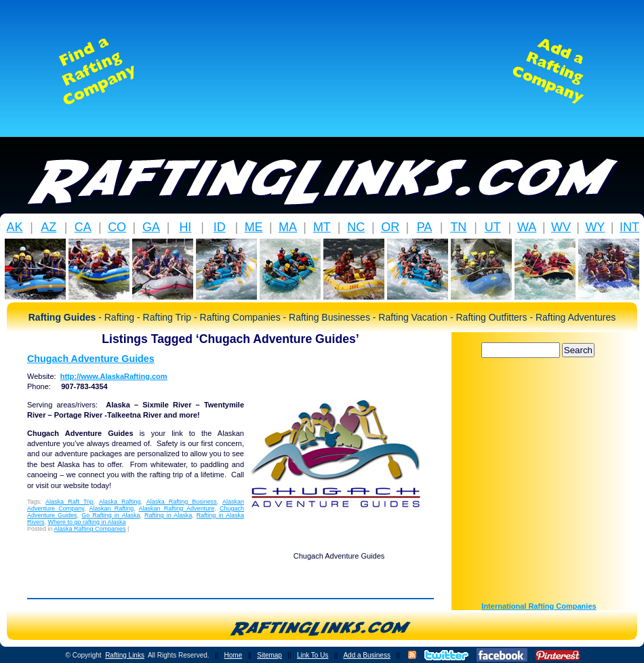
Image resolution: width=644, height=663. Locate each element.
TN (458, 227)
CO (117, 227)
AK (14, 227)
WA (527, 227)
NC (356, 227)
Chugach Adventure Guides (91, 359)
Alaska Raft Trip (69, 502)
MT (322, 227)
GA (151, 227)
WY (595, 227)
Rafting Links (125, 655)
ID (220, 227)
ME (254, 227)
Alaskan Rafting (111, 508)
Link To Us (313, 655)
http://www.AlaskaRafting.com (114, 376)
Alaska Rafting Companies (90, 529)
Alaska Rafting (120, 502)
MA (288, 227)
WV (561, 227)
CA (83, 227)
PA (425, 227)
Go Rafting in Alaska (110, 515)
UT (493, 227)
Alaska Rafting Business (182, 502)
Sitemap (269, 655)
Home (234, 655)
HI (185, 227)
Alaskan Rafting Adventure (177, 508)
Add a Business (367, 655)
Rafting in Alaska (168, 515)
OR (390, 227)
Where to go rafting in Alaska (87, 522)
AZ (48, 227)
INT (629, 227)
